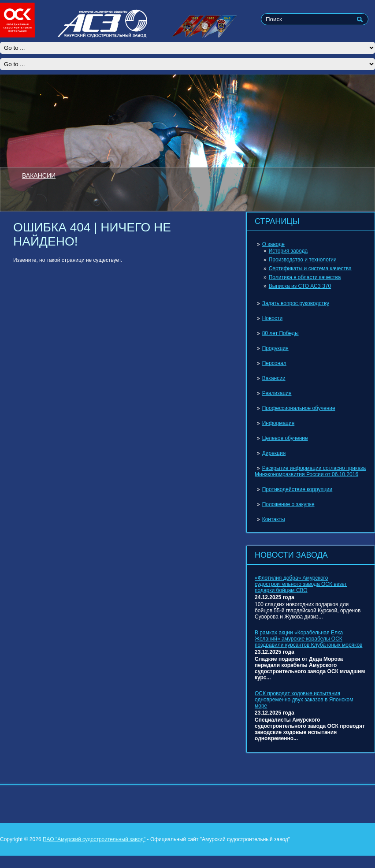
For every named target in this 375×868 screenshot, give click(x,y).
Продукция (275, 348)
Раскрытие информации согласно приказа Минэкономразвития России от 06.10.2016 (310, 471)
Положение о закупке (288, 504)
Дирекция (274, 453)
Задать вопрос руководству (296, 303)
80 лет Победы (280, 333)
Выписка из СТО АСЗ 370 (300, 286)
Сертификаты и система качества (310, 268)
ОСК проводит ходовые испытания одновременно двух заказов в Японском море (304, 700)
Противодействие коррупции (297, 489)
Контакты (274, 519)
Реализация (277, 393)
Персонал (274, 363)
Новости (272, 318)
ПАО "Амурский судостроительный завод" (94, 839)
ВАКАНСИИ (39, 175)
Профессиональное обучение (299, 408)
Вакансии (274, 378)
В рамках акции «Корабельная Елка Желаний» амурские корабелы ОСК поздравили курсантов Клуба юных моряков (308, 639)
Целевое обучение (285, 438)
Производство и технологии (303, 260)
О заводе (273, 244)
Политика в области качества (305, 277)
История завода (288, 251)
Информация (278, 423)
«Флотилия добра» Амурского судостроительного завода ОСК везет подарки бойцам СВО (301, 584)
